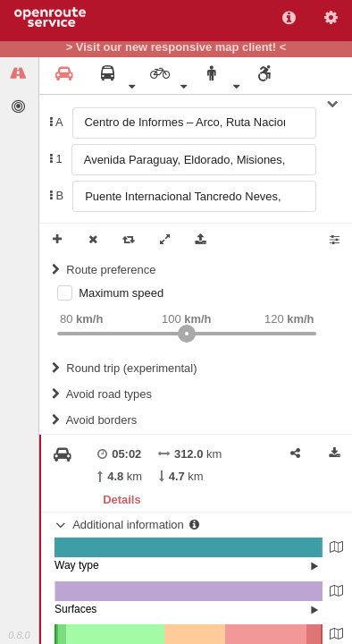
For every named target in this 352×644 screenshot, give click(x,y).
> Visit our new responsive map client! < (176, 47)
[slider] (187, 334)
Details (122, 500)
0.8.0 (19, 635)
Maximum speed (121, 293)
